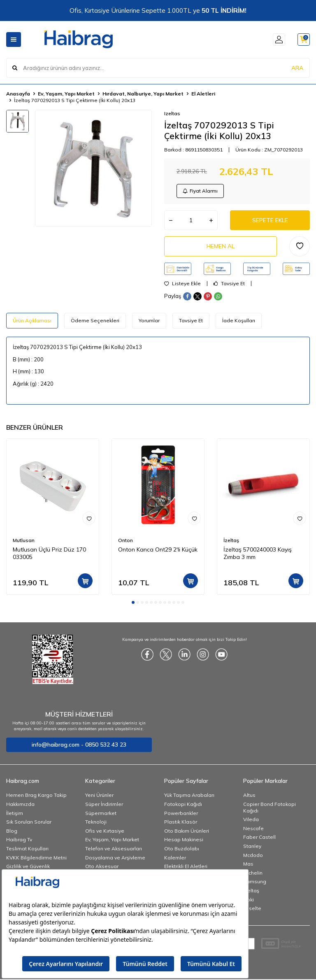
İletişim (15, 816)
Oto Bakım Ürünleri (187, 833)
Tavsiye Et (229, 286)
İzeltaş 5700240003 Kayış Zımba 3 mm (258, 556)
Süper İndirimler (104, 807)
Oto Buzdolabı (182, 851)
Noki (249, 902)
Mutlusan (24, 542)
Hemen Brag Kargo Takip (36, 797)
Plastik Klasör (181, 824)
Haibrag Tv (19, 842)
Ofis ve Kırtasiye (105, 833)
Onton (125, 542)
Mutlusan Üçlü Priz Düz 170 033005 (49, 556)
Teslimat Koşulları (27, 851)
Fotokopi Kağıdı (183, 807)
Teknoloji (96, 824)
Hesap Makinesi (184, 842)
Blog (12, 833)
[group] (93, 168)
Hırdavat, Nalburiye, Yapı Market (143, 94)
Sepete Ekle (270, 221)
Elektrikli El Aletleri (186, 869)
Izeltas (172, 113)
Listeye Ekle (182, 286)
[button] (133, 604)
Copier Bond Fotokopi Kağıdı (270, 810)
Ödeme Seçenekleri (95, 323)
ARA (297, 68)
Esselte (252, 911)
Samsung (255, 884)
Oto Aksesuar (102, 869)
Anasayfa (18, 94)
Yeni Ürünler (99, 797)
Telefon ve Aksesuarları (114, 851)
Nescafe (253, 831)
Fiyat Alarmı (201, 191)
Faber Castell (259, 839)
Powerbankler (181, 816)
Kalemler (175, 860)
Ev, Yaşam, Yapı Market (66, 94)
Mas (248, 866)
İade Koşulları (239, 323)
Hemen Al (221, 248)
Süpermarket (101, 816)
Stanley (252, 848)
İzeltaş (231, 542)
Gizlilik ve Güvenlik (28, 869)
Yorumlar (149, 323)
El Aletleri (203, 94)
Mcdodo (253, 857)
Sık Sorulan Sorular (29, 824)
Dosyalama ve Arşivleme (115, 860)
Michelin (253, 875)
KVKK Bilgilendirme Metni (36, 860)
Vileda (251, 822)
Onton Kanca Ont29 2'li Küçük (158, 552)
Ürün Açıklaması (32, 323)
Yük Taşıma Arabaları (189, 797)
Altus (249, 797)
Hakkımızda (20, 807)
